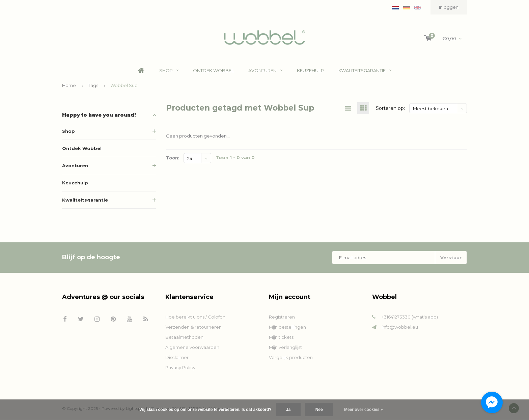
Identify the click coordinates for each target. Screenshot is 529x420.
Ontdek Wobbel (213, 70)
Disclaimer (177, 357)
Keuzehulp (310, 70)
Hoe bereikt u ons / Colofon (195, 317)
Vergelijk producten (291, 357)
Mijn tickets (281, 337)
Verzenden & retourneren (193, 327)
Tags (93, 85)
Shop (169, 70)
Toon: (173, 158)
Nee (319, 410)
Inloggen (449, 7)
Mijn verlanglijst (285, 347)
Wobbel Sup (124, 85)
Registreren (282, 317)
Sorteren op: (390, 108)
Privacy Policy (180, 367)
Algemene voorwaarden (192, 347)
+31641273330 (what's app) (410, 317)
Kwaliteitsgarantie (365, 70)
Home (141, 71)
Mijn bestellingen (287, 327)
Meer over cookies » (364, 410)
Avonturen (265, 70)
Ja (288, 410)
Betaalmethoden (184, 337)
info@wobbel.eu (400, 327)
